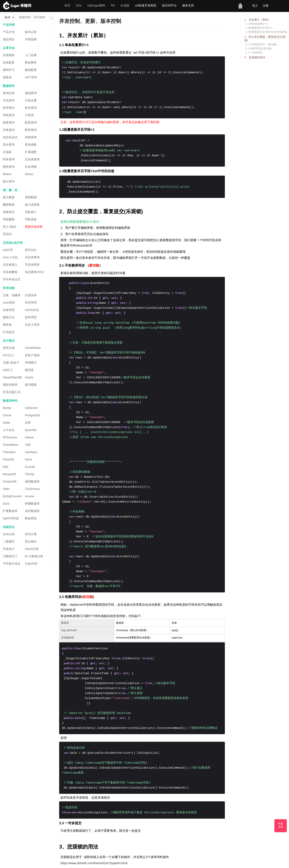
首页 (67, 6)
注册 (265, 6)
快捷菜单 (281, 825)
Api (113, 5)
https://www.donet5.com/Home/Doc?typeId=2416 (94, 863)
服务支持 (188, 6)
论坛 (79, 6)
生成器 (125, 6)
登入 (255, 6)
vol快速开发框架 (146, 6)
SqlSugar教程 (96, 6)
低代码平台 (169, 6)
